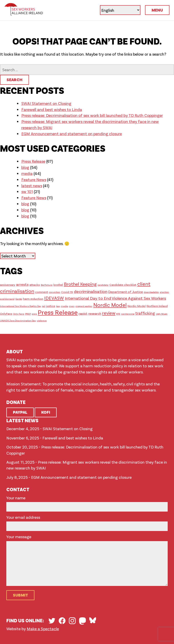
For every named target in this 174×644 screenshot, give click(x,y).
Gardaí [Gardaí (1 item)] (19, 299)
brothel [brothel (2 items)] (58, 285)
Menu (157, 10)
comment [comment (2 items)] (42, 292)
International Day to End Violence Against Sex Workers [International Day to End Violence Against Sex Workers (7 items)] (115, 298)
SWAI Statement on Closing (46, 103)
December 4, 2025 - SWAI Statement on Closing (50, 429)
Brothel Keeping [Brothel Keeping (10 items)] (80, 284)
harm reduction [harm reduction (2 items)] (33, 299)
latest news (32, 186)
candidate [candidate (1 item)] (103, 285)
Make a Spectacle (43, 629)
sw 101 (27, 191)
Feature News (34, 179)
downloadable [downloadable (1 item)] (151, 292)
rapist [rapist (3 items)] (83, 313)
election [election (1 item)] (164, 292)
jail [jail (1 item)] (44, 306)
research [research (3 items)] (95, 313)
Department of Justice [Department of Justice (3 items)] (126, 292)
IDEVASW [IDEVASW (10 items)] (54, 298)
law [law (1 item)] (58, 306)
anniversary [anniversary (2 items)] (8, 285)
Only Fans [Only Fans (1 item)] (19, 314)
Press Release (33, 161)
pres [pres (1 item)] (34, 314)
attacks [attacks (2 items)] (35, 285)
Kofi (46, 412)
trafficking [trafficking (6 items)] (145, 313)
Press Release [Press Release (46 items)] (58, 312)
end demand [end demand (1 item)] (7, 299)
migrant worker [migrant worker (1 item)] (84, 306)
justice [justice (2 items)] (51, 306)
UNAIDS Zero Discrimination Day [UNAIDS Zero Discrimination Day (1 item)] (18, 320)
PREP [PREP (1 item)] (28, 314)
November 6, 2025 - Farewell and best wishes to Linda (55, 438)
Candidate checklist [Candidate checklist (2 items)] (123, 285)
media (27, 173)
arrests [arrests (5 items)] (22, 284)
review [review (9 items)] (109, 313)
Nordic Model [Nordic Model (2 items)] (137, 306)
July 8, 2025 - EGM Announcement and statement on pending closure (69, 477)
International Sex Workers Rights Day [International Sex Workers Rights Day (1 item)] (21, 306)
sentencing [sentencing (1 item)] (128, 314)
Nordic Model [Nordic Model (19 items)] (110, 305)
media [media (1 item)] (64, 306)
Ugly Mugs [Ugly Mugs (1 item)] (162, 314)
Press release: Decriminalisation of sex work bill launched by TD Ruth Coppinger (92, 115)
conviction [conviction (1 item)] (55, 292)
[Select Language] (120, 10)
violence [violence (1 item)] (42, 320)
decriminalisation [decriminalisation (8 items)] (91, 291)
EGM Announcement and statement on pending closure (72, 134)
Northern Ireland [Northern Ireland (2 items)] (157, 306)
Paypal (20, 412)
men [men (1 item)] (72, 306)
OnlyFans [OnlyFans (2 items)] (6, 314)
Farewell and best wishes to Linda (52, 109)
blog (25, 167)
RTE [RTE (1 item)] (118, 314)
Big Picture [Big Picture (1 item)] (47, 285)
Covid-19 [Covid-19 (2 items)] (67, 292)
